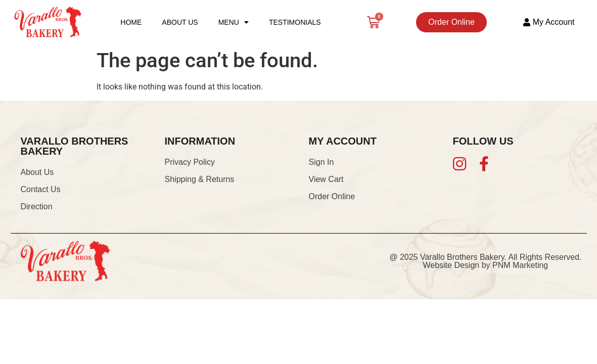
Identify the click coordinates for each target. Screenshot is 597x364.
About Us (180, 22)
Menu (234, 22)
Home (131, 22)
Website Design (451, 265)
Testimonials (295, 22)
